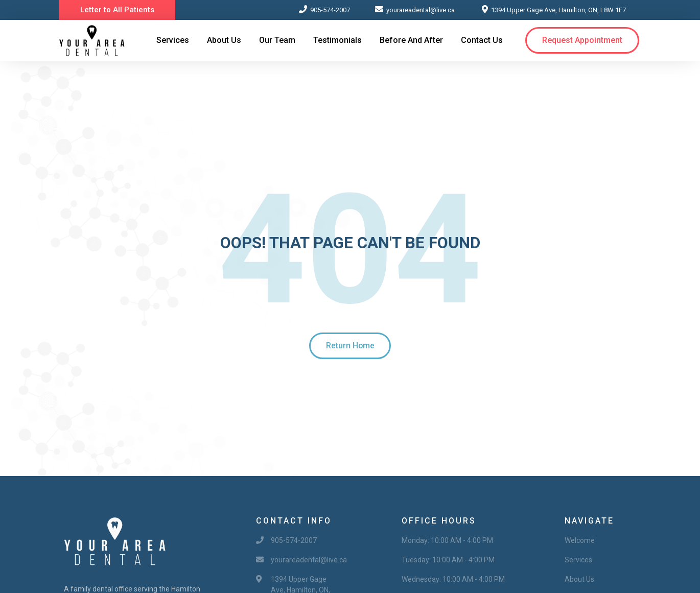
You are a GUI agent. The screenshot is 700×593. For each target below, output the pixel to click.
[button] (117, 10)
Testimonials (337, 40)
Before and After (411, 40)
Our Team (277, 40)
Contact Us (482, 40)
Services (173, 40)
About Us (224, 40)
